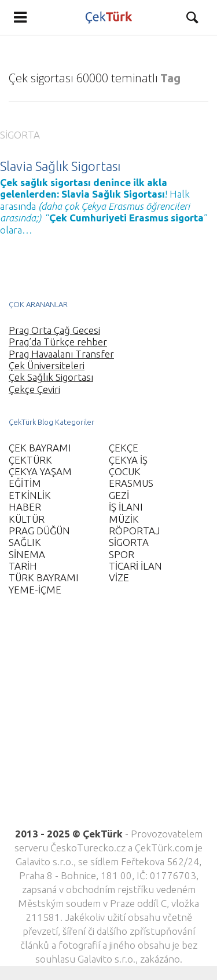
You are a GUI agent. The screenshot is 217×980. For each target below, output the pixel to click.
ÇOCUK (125, 471)
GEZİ (119, 495)
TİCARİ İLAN (135, 566)
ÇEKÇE (124, 448)
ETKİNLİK (30, 495)
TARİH (23, 566)
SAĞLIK (25, 542)
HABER (25, 507)
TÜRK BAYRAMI (44, 578)
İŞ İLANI (126, 507)
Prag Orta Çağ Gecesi (54, 330)
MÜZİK (124, 519)
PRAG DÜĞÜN (39, 531)
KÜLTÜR (27, 519)
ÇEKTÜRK (30, 460)
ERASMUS (131, 483)
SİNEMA (27, 554)
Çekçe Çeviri (34, 389)
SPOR (122, 554)
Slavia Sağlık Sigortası (60, 166)
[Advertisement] (108, 718)
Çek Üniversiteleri (47, 365)
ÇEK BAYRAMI (40, 448)
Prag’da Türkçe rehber (58, 342)
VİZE (119, 578)
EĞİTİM (25, 483)
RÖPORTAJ (134, 531)
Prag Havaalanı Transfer (61, 354)
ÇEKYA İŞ (128, 460)
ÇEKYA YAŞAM (40, 471)
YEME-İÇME (35, 590)
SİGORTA (20, 135)
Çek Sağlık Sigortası (51, 377)
